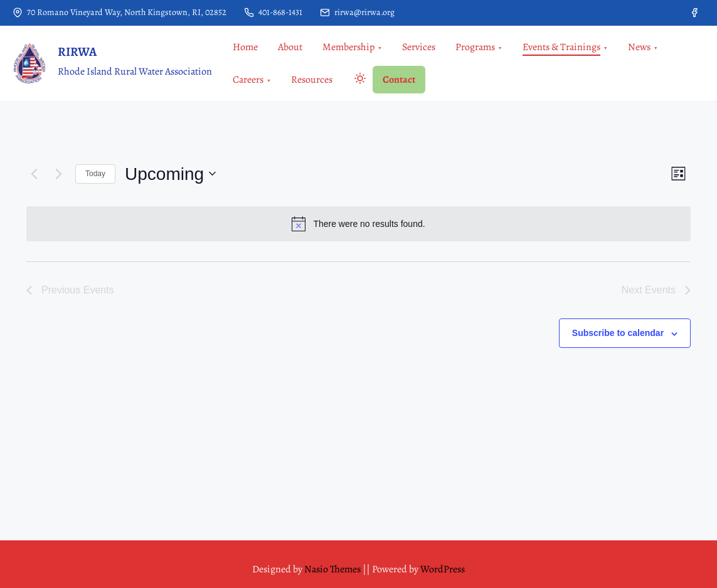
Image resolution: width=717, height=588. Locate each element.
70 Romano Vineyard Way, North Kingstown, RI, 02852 (119, 12)
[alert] (358, 224)
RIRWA (77, 52)
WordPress (443, 569)
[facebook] (694, 13)
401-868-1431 (273, 12)
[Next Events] (58, 174)
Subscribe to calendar (618, 333)
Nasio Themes (333, 569)
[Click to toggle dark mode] (358, 81)
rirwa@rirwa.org (357, 12)
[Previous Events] (34, 174)
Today (95, 174)
